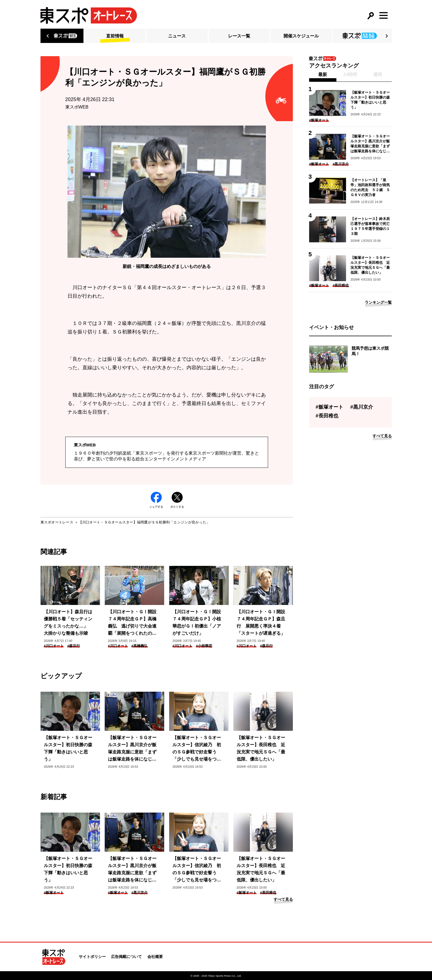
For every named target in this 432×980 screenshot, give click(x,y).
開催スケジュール (301, 36)
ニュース (177, 36)
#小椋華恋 (204, 646)
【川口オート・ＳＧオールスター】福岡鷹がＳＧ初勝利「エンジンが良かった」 (144, 522)
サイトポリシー (92, 957)
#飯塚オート (54, 893)
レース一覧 (239, 36)
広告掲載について (126, 957)
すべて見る (283, 899)
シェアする (156, 500)
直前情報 (115, 36)
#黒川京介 (140, 893)
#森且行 (74, 646)
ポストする (177, 500)
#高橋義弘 (140, 646)
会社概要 (155, 957)
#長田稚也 (268, 893)
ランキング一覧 (378, 302)
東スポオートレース (57, 522)
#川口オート (54, 646)
